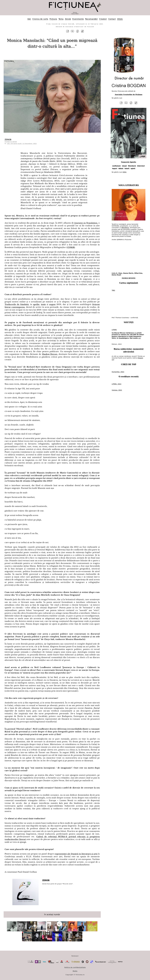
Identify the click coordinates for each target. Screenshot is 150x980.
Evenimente (78, 19)
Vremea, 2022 (117, 390)
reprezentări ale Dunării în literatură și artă (76, 854)
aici (139, 338)
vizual (124, 165)
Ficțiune (53, 19)
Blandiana (125, 227)
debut (121, 168)
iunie (43, 304)
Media (75, 971)
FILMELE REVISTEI (129, 278)
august (52, 304)
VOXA (124, 172)
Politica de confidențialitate (75, 967)
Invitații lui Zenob (11, 141)
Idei (29, 19)
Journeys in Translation (86, 223)
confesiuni (116, 165)
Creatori (103, 19)
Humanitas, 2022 (118, 371)
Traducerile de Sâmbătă (17, 304)
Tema (61, 19)
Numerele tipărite (128, 162)
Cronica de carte (40, 19)
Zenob (68, 19)
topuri (115, 168)
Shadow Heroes (50, 354)
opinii (133, 168)
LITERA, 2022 (116, 383)
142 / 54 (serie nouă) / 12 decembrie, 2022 (22, 143)
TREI (113, 290)
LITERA (114, 329)
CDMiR (71, 247)
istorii (127, 168)
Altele (120, 19)
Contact (112, 19)
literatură (132, 165)
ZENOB (8, 139)
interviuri (141, 165)
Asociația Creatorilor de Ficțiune (128, 94)
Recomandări (91, 19)
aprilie (36, 304)
